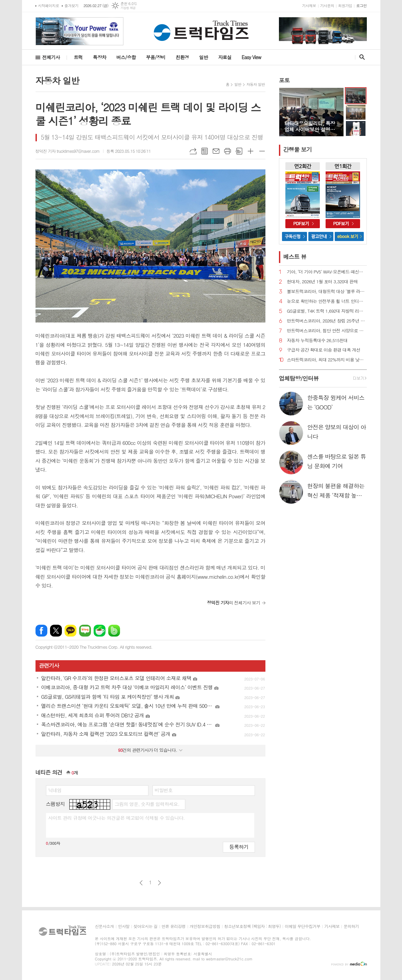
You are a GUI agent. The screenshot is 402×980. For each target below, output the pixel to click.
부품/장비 (156, 57)
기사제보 (309, 6)
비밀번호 (164, 790)
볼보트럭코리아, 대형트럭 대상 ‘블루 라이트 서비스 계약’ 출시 (327, 292)
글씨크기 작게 (262, 151)
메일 (216, 151)
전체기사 (51, 57)
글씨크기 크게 (251, 151)
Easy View (252, 57)
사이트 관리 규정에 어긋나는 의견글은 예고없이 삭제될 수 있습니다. (117, 818)
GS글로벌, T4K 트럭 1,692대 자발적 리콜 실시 (327, 311)
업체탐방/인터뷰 (299, 378)
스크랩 (239, 151)
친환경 (182, 57)
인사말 (124, 926)
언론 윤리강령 (174, 926)
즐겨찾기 (72, 6)
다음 (159, 883)
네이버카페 (100, 631)
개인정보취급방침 (205, 926)
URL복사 (193, 151)
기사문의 (327, 6)
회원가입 (345, 6)
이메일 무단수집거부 (302, 926)
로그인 (361, 6)
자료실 (225, 57)
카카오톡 (70, 631)
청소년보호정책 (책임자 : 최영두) (252, 926)
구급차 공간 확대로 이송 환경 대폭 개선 (324, 350)
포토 (284, 80)
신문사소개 (104, 926)
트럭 (78, 57)
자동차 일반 (256, 84)
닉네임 (55, 790)
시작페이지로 (49, 6)
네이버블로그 (85, 631)
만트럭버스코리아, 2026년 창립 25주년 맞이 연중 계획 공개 (327, 321)
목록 (205, 151)
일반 (204, 57)
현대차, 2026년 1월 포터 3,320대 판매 (322, 282)
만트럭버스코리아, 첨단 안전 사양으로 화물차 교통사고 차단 (327, 331)
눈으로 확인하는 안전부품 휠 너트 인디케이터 (327, 301)
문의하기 (351, 926)
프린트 (228, 151)
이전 (141, 883)
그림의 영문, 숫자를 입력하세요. (147, 804)
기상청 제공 (128, 8)
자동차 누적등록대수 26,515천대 (317, 341)
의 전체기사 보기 (233, 603)
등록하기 (239, 847)
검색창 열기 (361, 57)
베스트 (295, 257)
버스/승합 (126, 57)
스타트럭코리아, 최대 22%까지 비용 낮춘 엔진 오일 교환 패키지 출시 (327, 360)
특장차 (99, 57)
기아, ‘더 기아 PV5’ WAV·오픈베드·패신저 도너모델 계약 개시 (327, 272)
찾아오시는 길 (146, 926)
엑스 (56, 631)
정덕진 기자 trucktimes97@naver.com (68, 151)
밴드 (114, 631)
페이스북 (41, 631)
